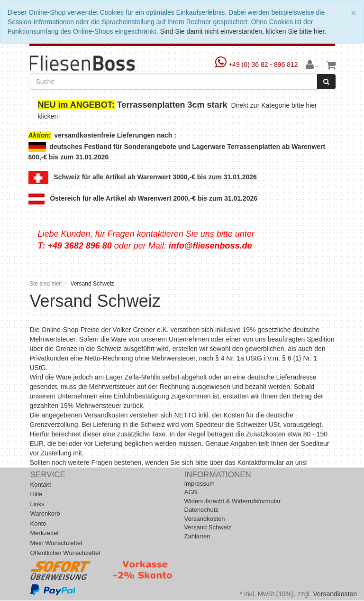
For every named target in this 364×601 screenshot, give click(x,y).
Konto (38, 523)
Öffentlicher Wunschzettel (65, 553)
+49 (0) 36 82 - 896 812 (258, 65)
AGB (191, 492)
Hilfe (36, 494)
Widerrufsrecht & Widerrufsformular (233, 501)
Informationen (218, 475)
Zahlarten (197, 536)
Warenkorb (45, 513)
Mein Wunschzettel (56, 543)
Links (37, 504)
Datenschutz (201, 510)
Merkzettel (45, 533)
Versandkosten (205, 519)
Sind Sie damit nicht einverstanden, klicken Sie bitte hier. (243, 31)
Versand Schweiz (208, 527)
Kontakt (41, 485)
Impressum (200, 484)
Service (48, 475)
